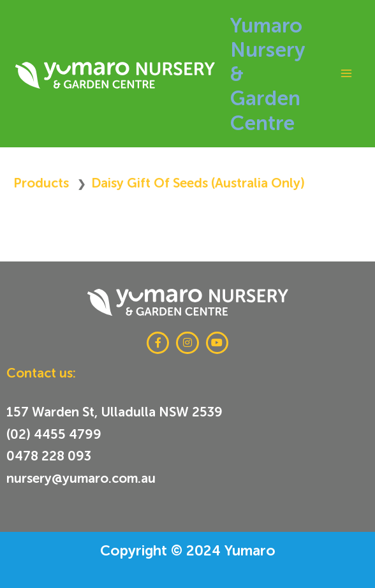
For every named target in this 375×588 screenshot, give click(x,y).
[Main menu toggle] (346, 74)
